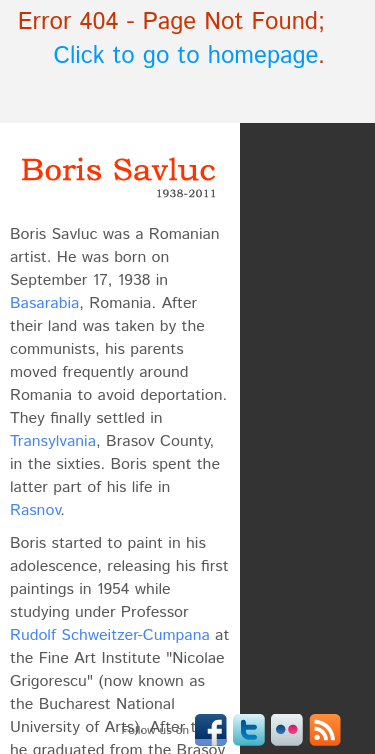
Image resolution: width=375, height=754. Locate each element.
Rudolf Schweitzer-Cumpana (110, 635)
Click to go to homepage (186, 56)
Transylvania (53, 441)
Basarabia (44, 303)
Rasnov (35, 510)
